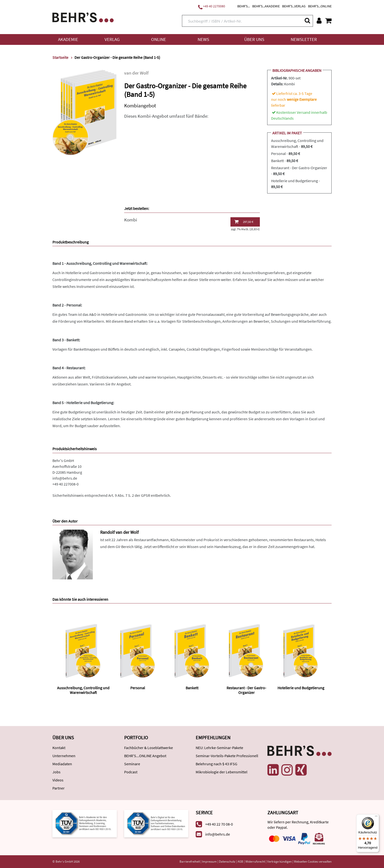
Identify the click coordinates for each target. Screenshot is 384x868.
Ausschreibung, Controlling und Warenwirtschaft (83, 690)
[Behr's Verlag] (83, 17)
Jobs (56, 772)
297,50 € (244, 222)
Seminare (132, 764)
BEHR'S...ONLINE (320, 6)
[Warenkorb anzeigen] (328, 21)
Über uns (254, 39)
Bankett (192, 688)
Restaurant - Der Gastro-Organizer (246, 690)
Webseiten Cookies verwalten (313, 862)
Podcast (131, 772)
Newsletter (304, 39)
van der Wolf (136, 73)
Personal (138, 688)
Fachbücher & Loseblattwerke (149, 748)
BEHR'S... (244, 6)
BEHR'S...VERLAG (294, 6)
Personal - (286, 153)
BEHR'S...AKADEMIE (266, 6)
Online (159, 39)
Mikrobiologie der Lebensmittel (222, 772)
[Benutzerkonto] (319, 21)
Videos (58, 780)
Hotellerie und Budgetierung (301, 688)
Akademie (68, 39)
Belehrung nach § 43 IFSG (216, 764)
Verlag (112, 39)
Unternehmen (64, 756)
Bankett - (285, 161)
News (203, 39)
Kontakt (59, 748)
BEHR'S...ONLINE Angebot (145, 756)
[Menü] (376, 817)
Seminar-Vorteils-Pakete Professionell (227, 756)
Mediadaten (62, 764)
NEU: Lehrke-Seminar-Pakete (219, 748)
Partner (59, 788)
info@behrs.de (65, 478)
